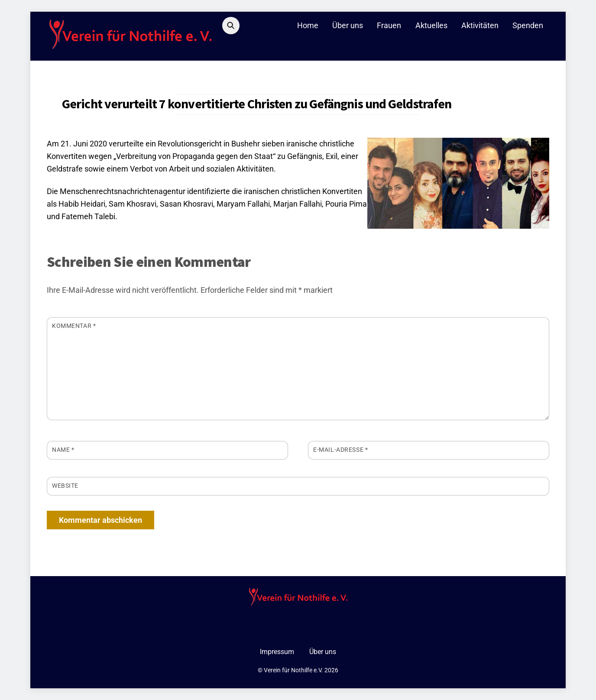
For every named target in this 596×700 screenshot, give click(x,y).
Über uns (348, 26)
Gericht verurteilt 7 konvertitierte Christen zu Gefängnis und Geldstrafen (257, 104)
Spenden (528, 26)
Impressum (277, 652)
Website (65, 486)
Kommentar (74, 326)
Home (308, 26)
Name (63, 450)
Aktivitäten (480, 26)
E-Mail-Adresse (340, 450)
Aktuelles (431, 26)
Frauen (389, 26)
